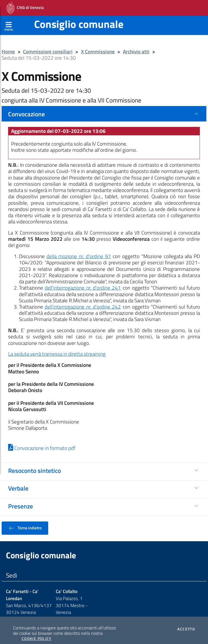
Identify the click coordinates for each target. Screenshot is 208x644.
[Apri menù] (9, 19)
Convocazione (27, 108)
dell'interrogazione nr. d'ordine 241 (83, 282)
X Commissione (98, 46)
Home (8, 46)
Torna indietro (25, 522)
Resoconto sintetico (35, 464)
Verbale (18, 482)
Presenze (21, 500)
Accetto (186, 623)
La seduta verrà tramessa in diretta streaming (57, 348)
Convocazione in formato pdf (42, 442)
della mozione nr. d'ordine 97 (79, 250)
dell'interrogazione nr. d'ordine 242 (83, 301)
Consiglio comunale (79, 18)
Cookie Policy (37, 633)
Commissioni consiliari (48, 46)
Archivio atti (136, 46)
